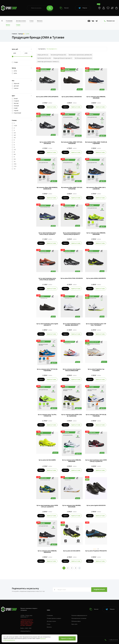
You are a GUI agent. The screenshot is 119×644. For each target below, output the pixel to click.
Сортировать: (42, 49)
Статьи (31, 21)
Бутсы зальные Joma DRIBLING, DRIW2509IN (96, 234)
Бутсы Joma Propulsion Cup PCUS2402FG (96, 370)
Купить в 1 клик (51, 107)
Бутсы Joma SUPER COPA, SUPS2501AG (47, 143)
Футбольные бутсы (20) (44, 58)
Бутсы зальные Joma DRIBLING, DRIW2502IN (72, 461)
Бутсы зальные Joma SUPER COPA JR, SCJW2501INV (72, 415)
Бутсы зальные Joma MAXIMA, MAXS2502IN (72, 506)
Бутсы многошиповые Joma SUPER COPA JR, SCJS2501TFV (96, 461)
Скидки (18, 25)
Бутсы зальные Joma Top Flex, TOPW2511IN (47, 415)
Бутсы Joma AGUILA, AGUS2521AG (72, 97)
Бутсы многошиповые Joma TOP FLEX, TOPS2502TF (96, 324)
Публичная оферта (76, 621)
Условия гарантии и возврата (54, 618)
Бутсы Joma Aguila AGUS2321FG (96, 505)
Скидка (15, 62)
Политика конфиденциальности (79, 615)
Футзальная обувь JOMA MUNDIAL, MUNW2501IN (47, 188)
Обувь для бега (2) (43, 55)
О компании (9, 21)
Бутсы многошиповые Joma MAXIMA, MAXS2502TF (72, 324)
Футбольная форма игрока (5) (83, 58)
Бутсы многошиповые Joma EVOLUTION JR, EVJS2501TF (47, 279)
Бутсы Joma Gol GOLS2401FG (72, 551)
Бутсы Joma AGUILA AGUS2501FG (96, 278)
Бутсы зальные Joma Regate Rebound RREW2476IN (72, 370)
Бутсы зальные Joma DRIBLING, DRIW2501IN (47, 552)
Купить (41, 107)
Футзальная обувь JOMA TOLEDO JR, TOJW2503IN (96, 143)
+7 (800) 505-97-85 (113, 640)
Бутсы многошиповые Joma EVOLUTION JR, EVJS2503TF (47, 234)
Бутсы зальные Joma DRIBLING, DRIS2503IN (96, 97)
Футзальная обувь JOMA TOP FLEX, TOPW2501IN (72, 143)
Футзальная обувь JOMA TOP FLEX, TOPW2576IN (72, 188)
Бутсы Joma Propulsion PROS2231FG (96, 551)
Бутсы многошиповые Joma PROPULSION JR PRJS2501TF (72, 234)
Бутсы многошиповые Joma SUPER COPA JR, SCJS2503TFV (47, 506)
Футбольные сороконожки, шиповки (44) (80, 55)
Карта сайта (74, 624)
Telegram (83, 8)
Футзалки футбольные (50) (58, 55)
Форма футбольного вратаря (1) (63, 58)
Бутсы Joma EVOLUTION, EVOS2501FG (72, 278)
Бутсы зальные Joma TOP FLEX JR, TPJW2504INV (47, 370)
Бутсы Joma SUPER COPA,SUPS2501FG (47, 97)
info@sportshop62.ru (25, 631)
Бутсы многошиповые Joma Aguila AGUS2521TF (47, 324)
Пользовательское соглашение (79, 618)
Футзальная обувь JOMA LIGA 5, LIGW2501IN (96, 188)
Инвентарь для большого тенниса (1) (48, 62)
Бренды (8, 25)
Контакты (40, 21)
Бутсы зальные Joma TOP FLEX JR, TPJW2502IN (96, 415)
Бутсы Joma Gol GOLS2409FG (47, 460)
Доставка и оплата (21, 21)
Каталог (64, 8)
